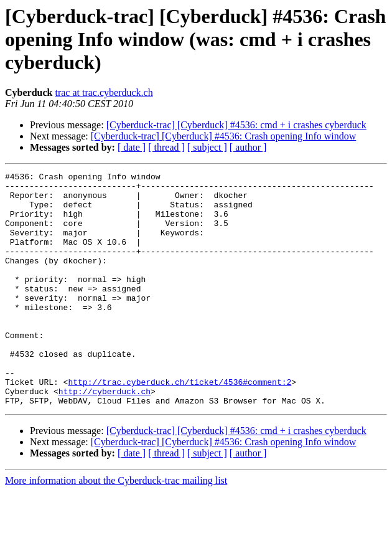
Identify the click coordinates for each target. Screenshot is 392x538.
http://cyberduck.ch (105, 436)
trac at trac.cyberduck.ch (104, 92)
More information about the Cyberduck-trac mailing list (116, 527)
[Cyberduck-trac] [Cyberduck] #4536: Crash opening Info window (224, 136)
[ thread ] (166, 147)
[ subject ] (207, 147)
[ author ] (248, 147)
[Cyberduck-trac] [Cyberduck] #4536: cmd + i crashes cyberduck (236, 125)
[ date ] (132, 147)
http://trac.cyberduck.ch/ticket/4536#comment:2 (180, 425)
